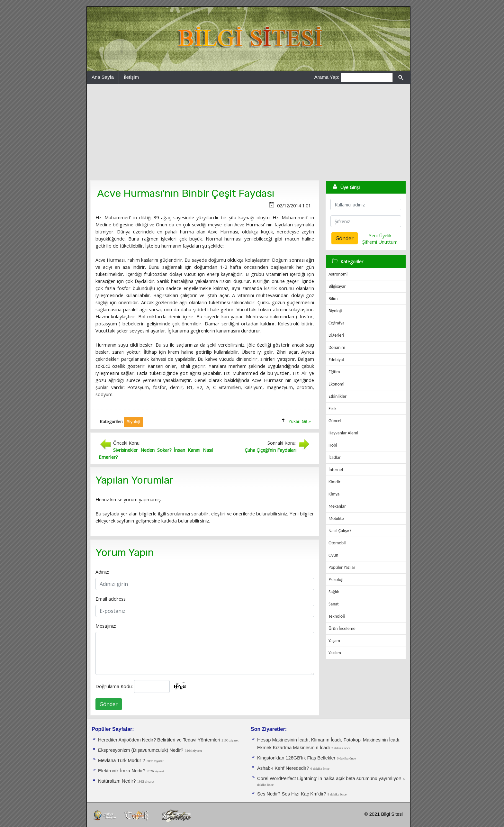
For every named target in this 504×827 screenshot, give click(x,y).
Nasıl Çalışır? (340, 531)
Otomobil (337, 543)
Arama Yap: (327, 77)
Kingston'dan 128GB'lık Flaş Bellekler (296, 758)
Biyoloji (335, 311)
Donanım (337, 347)
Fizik (333, 409)
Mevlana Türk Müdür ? (122, 760)
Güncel (335, 421)
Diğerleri (336, 335)
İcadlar (335, 457)
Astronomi (338, 274)
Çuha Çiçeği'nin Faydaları (270, 450)
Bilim (333, 299)
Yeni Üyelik (380, 235)
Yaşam (334, 641)
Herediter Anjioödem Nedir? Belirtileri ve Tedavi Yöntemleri (159, 740)
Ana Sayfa (103, 77)
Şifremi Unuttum (380, 242)
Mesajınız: (106, 626)
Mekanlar (337, 506)
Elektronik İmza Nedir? (122, 771)
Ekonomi (336, 384)
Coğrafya (337, 323)
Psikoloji (336, 580)
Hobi (333, 445)
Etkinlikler (337, 396)
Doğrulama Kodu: (114, 686)
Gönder (109, 704)
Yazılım (335, 653)
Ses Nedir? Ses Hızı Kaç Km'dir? (292, 794)
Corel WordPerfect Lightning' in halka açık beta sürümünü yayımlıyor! (329, 778)
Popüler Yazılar (342, 567)
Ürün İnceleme (342, 628)
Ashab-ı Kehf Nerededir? (283, 768)
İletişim (131, 77)
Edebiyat (336, 360)
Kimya (334, 494)
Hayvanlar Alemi (343, 433)
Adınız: (102, 572)
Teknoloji (337, 616)
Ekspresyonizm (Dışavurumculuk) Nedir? (141, 750)
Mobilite (336, 518)
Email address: (111, 599)
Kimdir (334, 482)
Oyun (333, 555)
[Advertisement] (248, 132)
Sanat (334, 604)
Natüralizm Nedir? (117, 781)
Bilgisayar (337, 286)
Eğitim (334, 372)
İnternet (336, 470)
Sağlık (334, 592)
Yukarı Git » (300, 421)
